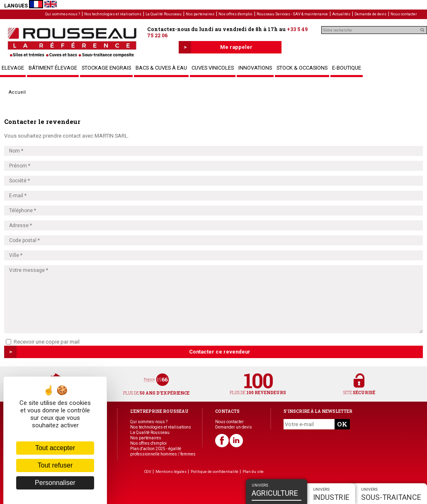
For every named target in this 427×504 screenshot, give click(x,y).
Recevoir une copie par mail (43, 342)
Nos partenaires (200, 14)
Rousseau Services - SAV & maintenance (292, 14)
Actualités (341, 14)
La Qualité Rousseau (164, 14)
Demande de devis (370, 14)
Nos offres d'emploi (235, 14)
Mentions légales (171, 472)
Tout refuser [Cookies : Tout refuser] (55, 465)
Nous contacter (404, 14)
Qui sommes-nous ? (63, 14)
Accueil (17, 92)
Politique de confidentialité (215, 472)
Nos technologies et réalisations (113, 14)
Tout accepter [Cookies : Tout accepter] (55, 448)
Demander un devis (234, 427)
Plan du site (253, 472)
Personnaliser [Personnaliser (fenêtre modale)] (55, 483)
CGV (148, 472)
